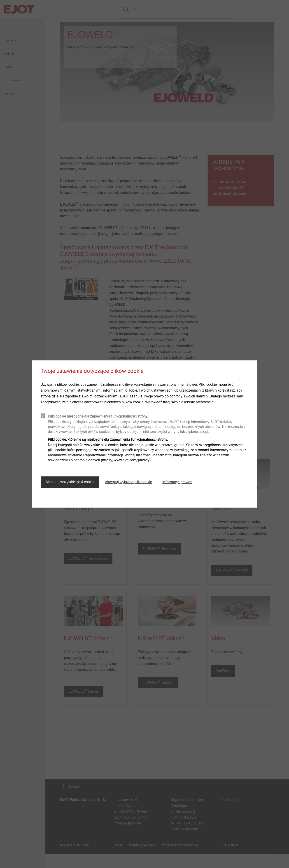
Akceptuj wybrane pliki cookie (128, 482)
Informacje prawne (177, 482)
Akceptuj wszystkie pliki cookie (70, 482)
